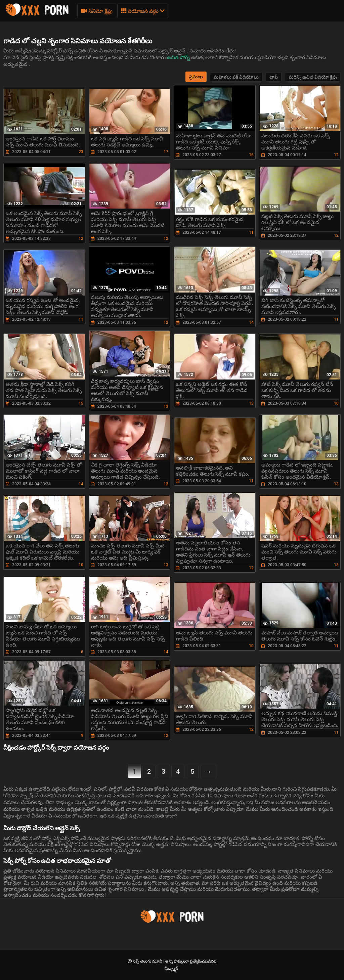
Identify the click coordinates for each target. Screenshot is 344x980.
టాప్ (274, 77)
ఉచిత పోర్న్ (179, 57)
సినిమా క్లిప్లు (97, 11)
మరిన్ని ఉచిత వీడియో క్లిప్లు (313, 77)
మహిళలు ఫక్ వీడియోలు (236, 77)
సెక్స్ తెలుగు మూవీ (148, 961)
